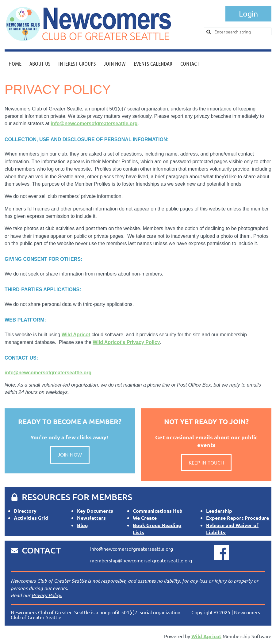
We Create (145, 518)
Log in (248, 14)
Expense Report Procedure (238, 518)
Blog (82, 525)
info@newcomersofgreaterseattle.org (94, 123)
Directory (25, 511)
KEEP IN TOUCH (206, 462)
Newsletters (91, 518)
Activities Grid (31, 518)
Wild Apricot (76, 335)
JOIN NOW (70, 454)
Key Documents (95, 511)
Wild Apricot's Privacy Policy (126, 342)
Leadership (219, 511)
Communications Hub (158, 511)
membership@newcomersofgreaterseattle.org (141, 560)
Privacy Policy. (47, 595)
